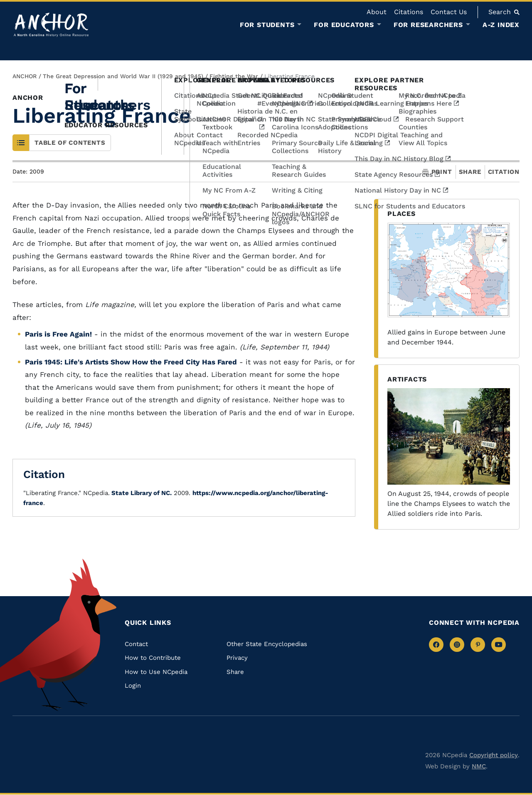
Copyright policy (494, 755)
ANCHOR (25, 76)
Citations (409, 12)
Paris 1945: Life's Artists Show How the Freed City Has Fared (131, 362)
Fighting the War (234, 76)
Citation (504, 172)
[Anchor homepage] (51, 25)
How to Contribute (153, 658)
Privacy (237, 658)
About (377, 12)
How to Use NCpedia (156, 672)
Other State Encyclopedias (267, 644)
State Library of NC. (141, 493)
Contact (136, 644)
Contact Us (449, 12)
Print (437, 172)
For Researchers (428, 25)
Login (133, 686)
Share (470, 172)
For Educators (344, 25)
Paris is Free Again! (58, 334)
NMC (479, 766)
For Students (267, 25)
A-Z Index (501, 25)
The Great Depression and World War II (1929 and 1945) (123, 76)
